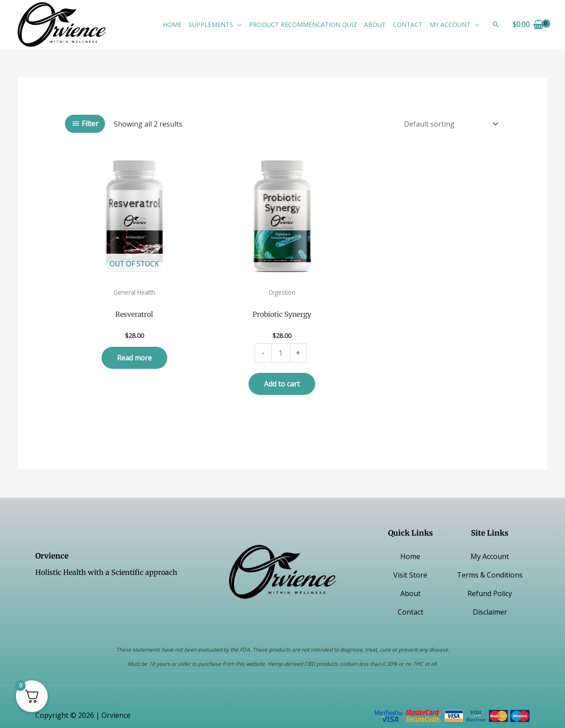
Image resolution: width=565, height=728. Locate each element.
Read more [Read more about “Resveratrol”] (134, 341)
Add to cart (282, 366)
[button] (237, 24)
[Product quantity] (281, 336)
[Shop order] (449, 124)
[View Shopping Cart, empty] (528, 24)
